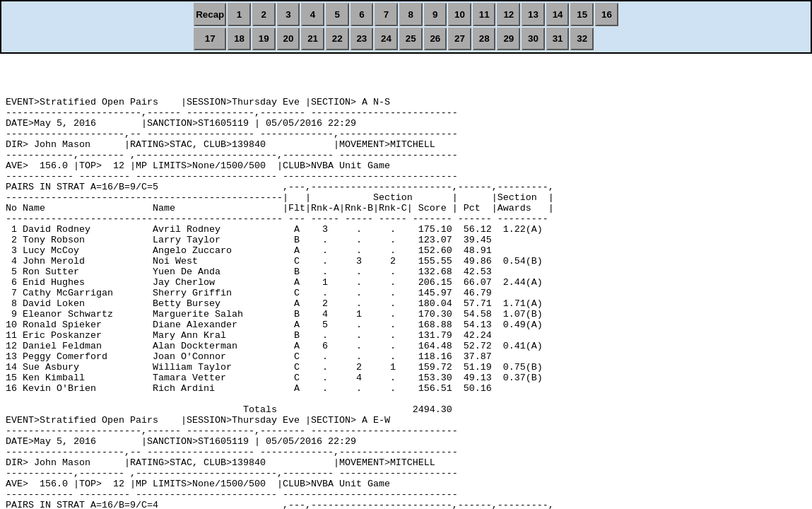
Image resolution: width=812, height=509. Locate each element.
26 (435, 39)
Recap (210, 14)
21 (313, 39)
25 (411, 39)
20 (288, 39)
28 (484, 39)
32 (582, 39)
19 (264, 39)
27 (460, 39)
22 (337, 39)
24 (386, 39)
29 (508, 39)
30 (533, 39)
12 (508, 14)
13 (533, 14)
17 (210, 39)
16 (607, 14)
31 (558, 39)
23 (361, 39)
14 (558, 14)
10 (460, 14)
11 (484, 14)
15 (582, 14)
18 (239, 39)
